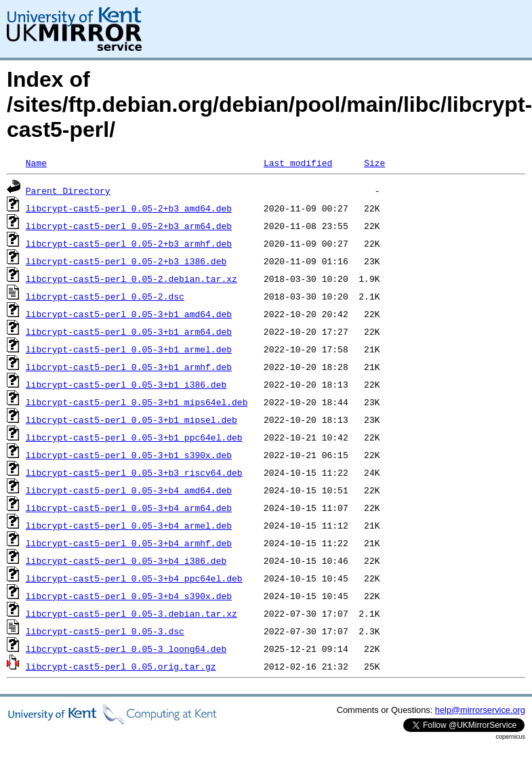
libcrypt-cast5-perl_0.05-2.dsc (105, 296)
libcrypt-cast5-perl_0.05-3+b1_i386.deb (126, 384)
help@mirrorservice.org (480, 710)
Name (36, 163)
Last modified (298, 163)
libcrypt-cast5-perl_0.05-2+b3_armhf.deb (129, 243)
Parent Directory (68, 190)
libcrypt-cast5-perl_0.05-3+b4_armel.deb (129, 525)
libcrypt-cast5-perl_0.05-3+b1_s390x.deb (129, 455)
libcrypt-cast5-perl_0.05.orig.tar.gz (121, 666)
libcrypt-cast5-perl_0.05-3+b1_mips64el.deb (137, 402)
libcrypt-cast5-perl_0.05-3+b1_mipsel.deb (131, 419)
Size (374, 163)
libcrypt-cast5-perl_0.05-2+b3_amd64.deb (129, 208)
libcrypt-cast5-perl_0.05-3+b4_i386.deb (126, 560)
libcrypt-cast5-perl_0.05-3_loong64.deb (126, 649)
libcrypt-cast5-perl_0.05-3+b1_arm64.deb (129, 331)
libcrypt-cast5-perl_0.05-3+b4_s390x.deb (129, 596)
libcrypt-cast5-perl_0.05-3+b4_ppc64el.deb (134, 578)
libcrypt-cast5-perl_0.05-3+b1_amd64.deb (129, 314)
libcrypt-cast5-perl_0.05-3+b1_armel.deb (129, 349)
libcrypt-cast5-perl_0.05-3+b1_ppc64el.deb (134, 437)
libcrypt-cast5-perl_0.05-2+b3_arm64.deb (129, 226)
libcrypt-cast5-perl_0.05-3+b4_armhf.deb (129, 543)
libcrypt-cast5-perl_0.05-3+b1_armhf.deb (129, 367)
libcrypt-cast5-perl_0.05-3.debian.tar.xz (131, 613)
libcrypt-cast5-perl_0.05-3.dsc (105, 631)
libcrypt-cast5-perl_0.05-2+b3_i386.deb (126, 261)
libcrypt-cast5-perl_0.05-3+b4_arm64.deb (129, 508)
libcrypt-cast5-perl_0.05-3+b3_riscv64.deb (134, 472)
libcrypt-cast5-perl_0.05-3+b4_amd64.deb (129, 490)
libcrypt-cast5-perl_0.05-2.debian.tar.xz (131, 279)
